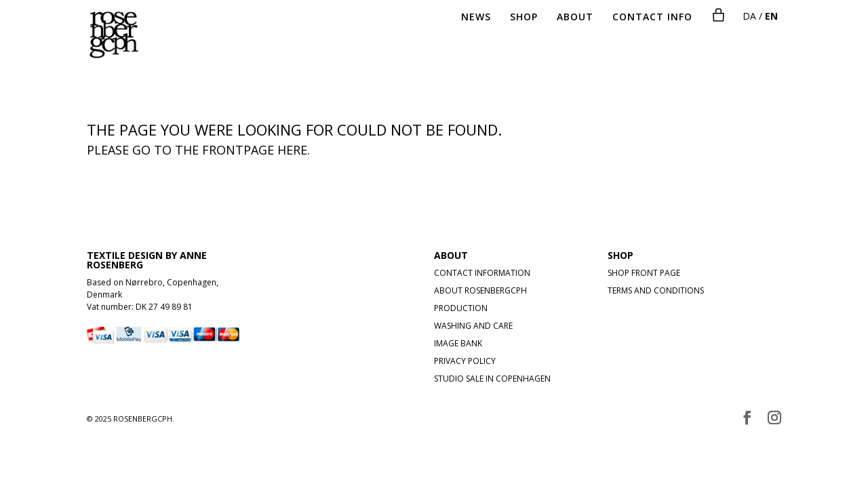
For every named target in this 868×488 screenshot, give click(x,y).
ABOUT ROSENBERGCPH (480, 290)
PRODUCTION (461, 308)
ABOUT (575, 18)
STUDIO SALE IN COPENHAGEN (492, 379)
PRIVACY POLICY (465, 361)
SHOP (524, 18)
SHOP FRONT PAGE (644, 273)
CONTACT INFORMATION (482, 273)
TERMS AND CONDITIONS (656, 290)
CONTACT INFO (652, 18)
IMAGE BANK (458, 343)
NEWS (476, 18)
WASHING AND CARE (473, 326)
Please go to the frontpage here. (198, 150)
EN (771, 16)
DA (749, 16)
